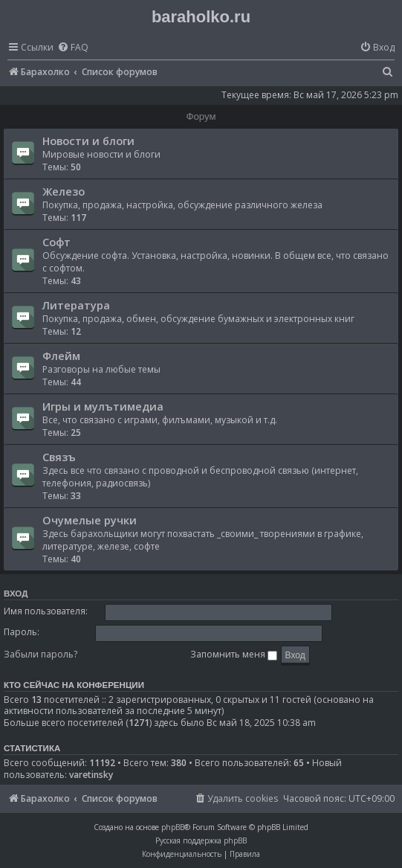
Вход (16, 594)
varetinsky (91, 775)
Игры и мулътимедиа (103, 406)
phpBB (173, 827)
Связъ (59, 457)
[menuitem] (73, 48)
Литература (76, 305)
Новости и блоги (88, 141)
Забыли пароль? (40, 654)
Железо (64, 191)
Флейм (61, 356)
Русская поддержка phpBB (201, 840)
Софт (56, 242)
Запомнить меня (234, 654)
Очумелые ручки (90, 520)
